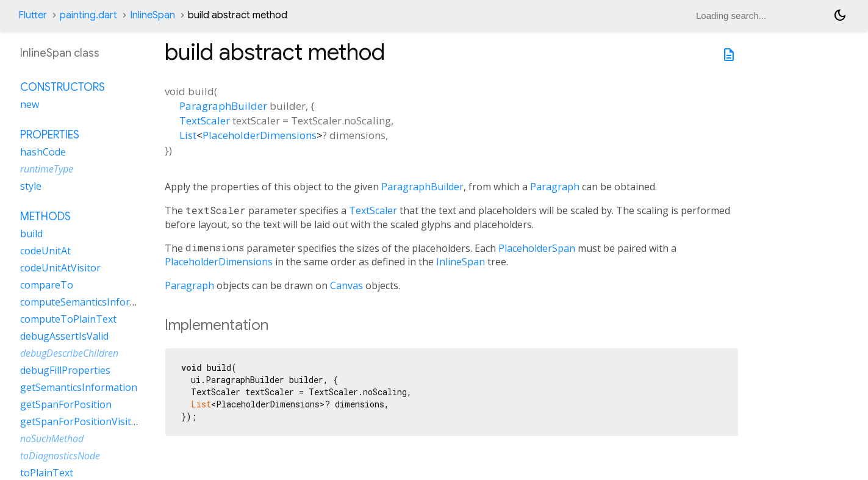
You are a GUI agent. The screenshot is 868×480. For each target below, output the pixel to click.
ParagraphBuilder (223, 106)
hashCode (43, 152)
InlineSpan (152, 15)
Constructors (63, 87)
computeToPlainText (68, 319)
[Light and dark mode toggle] (840, 15)
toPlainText (47, 473)
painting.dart (88, 15)
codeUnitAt (45, 251)
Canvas (346, 285)
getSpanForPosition (66, 404)
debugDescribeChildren (69, 353)
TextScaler (205, 120)
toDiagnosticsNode (60, 456)
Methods (45, 217)
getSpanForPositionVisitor (81, 421)
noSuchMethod (52, 439)
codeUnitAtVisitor (60, 268)
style (31, 186)
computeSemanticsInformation (91, 302)
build (31, 234)
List (188, 135)
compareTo (47, 285)
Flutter (33, 15)
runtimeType (47, 169)
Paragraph (555, 187)
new (30, 104)
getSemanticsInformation (79, 387)
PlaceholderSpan (537, 248)
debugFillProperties (65, 370)
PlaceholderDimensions (260, 135)
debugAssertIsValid (64, 336)
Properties (50, 135)
